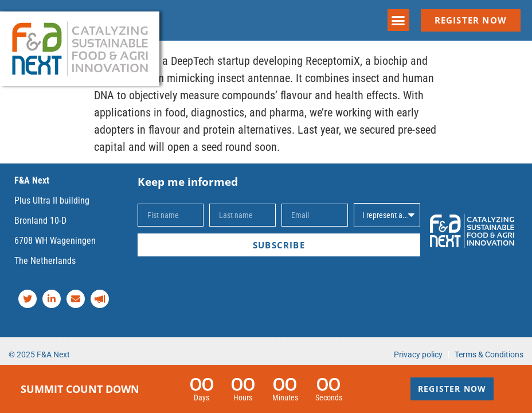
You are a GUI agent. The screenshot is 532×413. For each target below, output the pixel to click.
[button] (398, 20)
